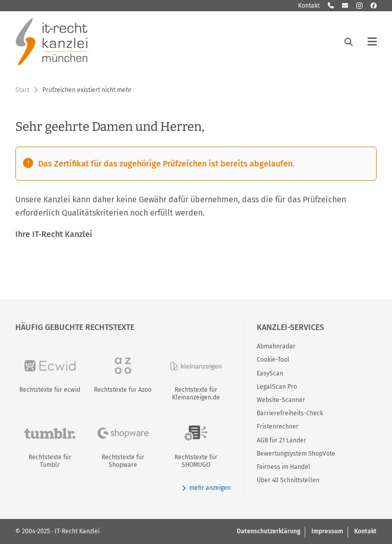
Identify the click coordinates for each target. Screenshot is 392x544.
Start (22, 90)
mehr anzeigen (206, 488)
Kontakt (309, 6)
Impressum (327, 531)
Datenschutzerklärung (268, 531)
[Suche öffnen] (349, 42)
